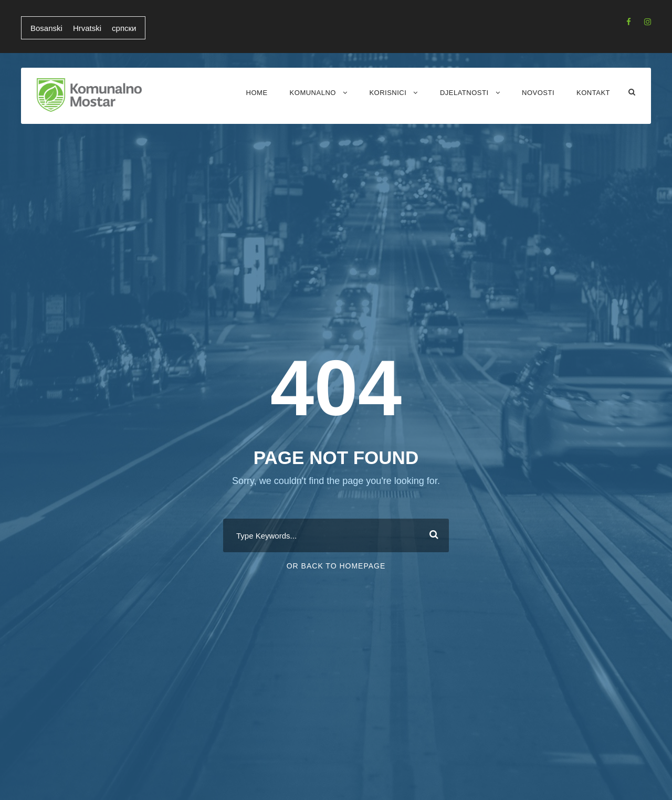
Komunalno (313, 93)
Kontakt (593, 93)
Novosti (538, 93)
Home (257, 93)
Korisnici (388, 93)
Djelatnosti (464, 93)
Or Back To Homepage (336, 566)
